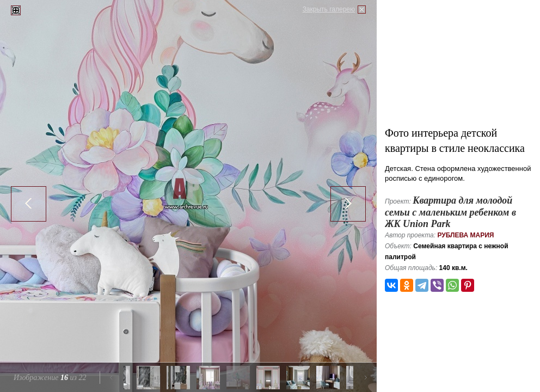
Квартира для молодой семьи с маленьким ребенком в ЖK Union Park (450, 212)
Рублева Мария (465, 235)
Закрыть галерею (329, 9)
